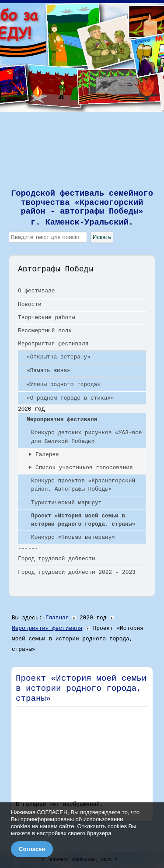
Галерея (47, 455)
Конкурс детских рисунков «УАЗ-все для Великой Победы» (86, 437)
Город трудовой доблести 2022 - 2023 (77, 572)
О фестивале (36, 291)
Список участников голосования (84, 468)
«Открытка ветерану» (59, 357)
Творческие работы (47, 318)
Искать (102, 237)
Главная (57, 618)
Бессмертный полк (45, 331)
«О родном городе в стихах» (70, 398)
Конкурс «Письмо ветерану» (73, 537)
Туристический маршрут (66, 503)
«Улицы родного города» (64, 385)
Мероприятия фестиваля (53, 344)
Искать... (9, 232)
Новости (30, 304)
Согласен (32, 849)
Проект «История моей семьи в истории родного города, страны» (83, 520)
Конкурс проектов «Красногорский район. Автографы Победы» (83, 485)
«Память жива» (49, 371)
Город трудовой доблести (57, 559)
